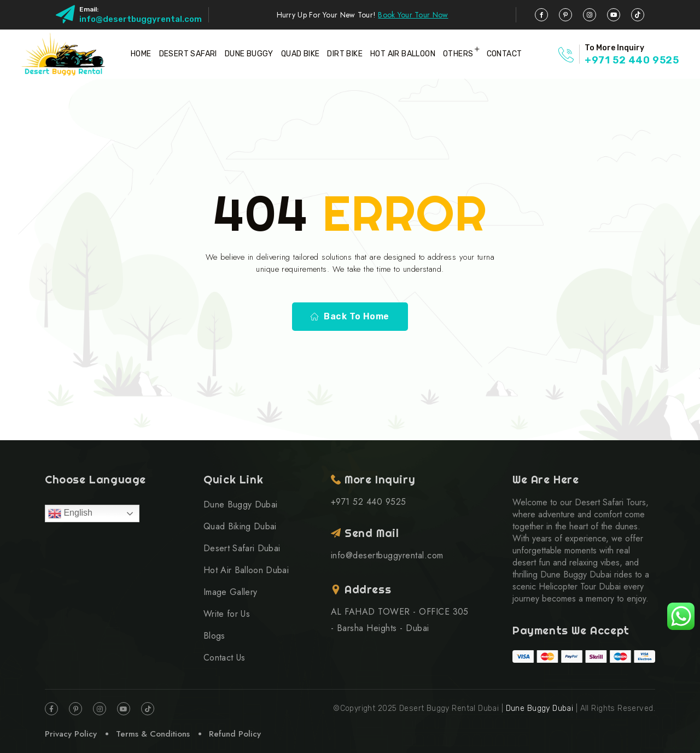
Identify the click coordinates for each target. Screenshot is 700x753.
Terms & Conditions (153, 734)
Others (458, 54)
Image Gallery (230, 592)
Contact (504, 54)
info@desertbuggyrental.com (141, 19)
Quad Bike (301, 54)
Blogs (214, 636)
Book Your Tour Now (413, 15)
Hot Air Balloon (403, 54)
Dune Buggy (249, 54)
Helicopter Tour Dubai (580, 586)
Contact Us (224, 658)
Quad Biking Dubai (240, 526)
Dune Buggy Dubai (240, 504)
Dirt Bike (345, 54)
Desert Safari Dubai (242, 548)
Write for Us (227, 614)
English (70, 513)
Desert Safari (188, 54)
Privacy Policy (71, 734)
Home (141, 54)
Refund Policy (235, 734)
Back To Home (350, 317)
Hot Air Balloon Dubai (246, 570)
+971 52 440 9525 (632, 60)
